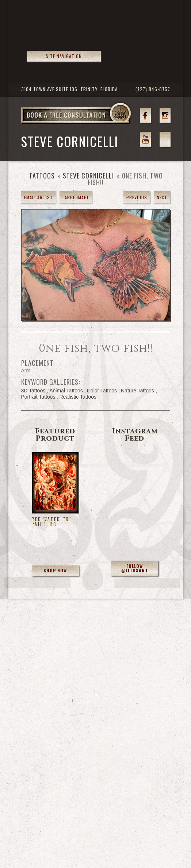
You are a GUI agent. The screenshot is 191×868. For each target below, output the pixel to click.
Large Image (76, 197)
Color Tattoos (102, 391)
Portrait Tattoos (38, 397)
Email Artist (39, 197)
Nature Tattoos (137, 391)
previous (137, 197)
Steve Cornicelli (88, 176)
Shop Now (55, 570)
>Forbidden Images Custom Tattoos (65, 33)
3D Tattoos (33, 391)
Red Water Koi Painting (52, 522)
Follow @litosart (135, 568)
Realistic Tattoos (78, 397)
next (162, 197)
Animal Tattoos (66, 391)
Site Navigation (64, 56)
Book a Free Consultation (91, 124)
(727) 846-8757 (153, 89)
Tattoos (42, 176)
